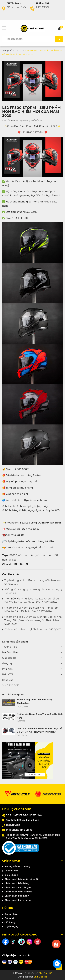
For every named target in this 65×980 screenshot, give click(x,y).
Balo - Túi (7, 674)
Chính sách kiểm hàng (18, 900)
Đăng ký (9, 918)
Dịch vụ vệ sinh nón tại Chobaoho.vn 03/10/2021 (33, 630)
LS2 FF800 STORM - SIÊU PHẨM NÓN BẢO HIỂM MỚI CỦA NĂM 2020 (31, 112)
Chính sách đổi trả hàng (18, 892)
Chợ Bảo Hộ (40, 977)
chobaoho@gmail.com (19, 830)
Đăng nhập (11, 914)
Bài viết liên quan (13, 695)
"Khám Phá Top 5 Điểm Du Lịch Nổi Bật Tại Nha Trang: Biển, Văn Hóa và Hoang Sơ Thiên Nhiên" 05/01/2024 (33, 620)
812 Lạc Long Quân (17, 7)
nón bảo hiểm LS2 (47, 555)
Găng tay (7, 663)
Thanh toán (11, 871)
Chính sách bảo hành (17, 896)
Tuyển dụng (12, 926)
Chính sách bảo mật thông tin (22, 879)
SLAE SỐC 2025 (11, 685)
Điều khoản (11, 875)
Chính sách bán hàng (17, 883)
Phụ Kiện (7, 669)
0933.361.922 (43, 7)
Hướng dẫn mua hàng (17, 866)
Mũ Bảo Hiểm (10, 652)
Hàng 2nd (8, 680)
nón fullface (9, 560)
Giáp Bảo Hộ (9, 658)
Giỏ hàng (10, 922)
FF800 (13, 555)
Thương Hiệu (10, 647)
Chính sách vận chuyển (18, 887)
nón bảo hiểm (27, 555)
